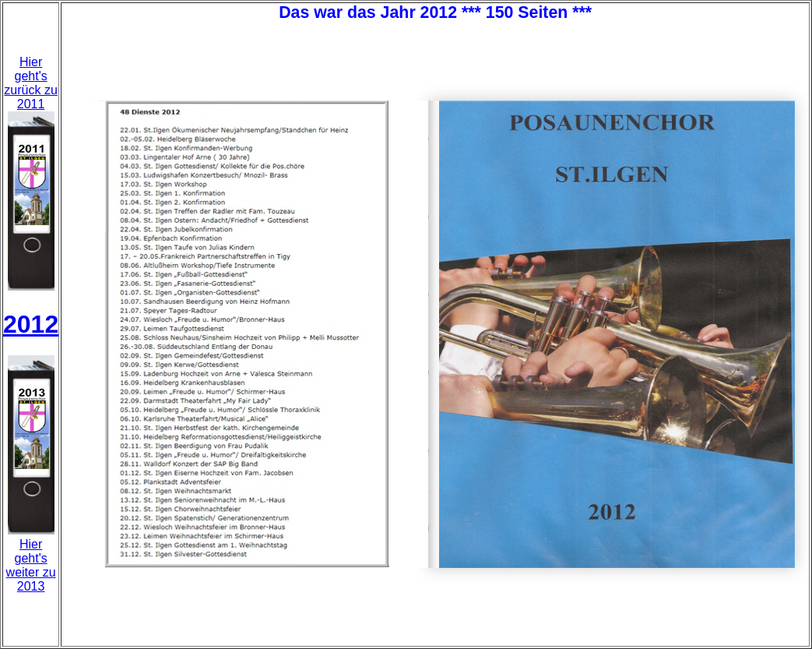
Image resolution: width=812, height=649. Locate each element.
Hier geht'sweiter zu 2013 (31, 565)
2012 (31, 324)
